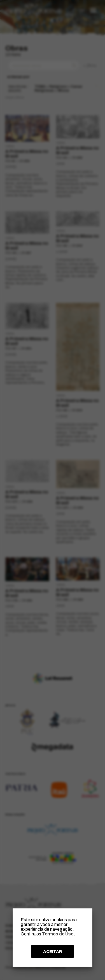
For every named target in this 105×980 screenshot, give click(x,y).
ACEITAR (53, 952)
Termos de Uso (58, 934)
